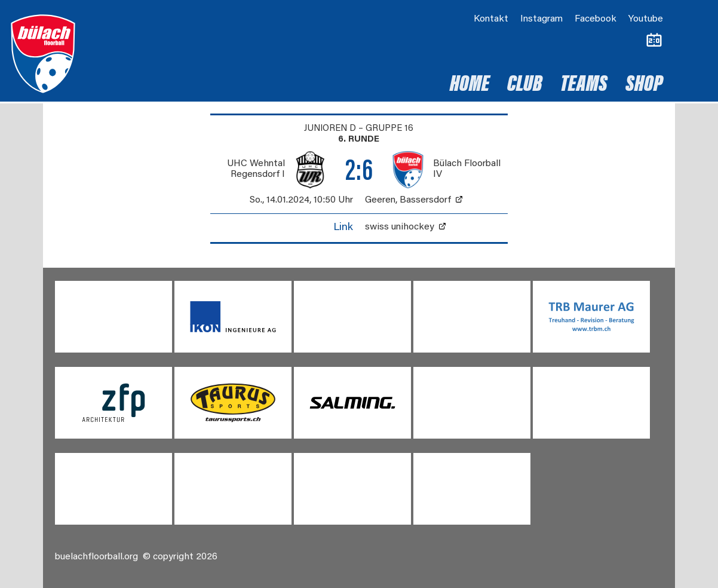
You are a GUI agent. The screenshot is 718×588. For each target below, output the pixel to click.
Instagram (541, 19)
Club (525, 85)
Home (470, 85)
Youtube (646, 19)
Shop (644, 85)
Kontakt (491, 19)
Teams (584, 85)
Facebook (596, 19)
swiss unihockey (400, 227)
